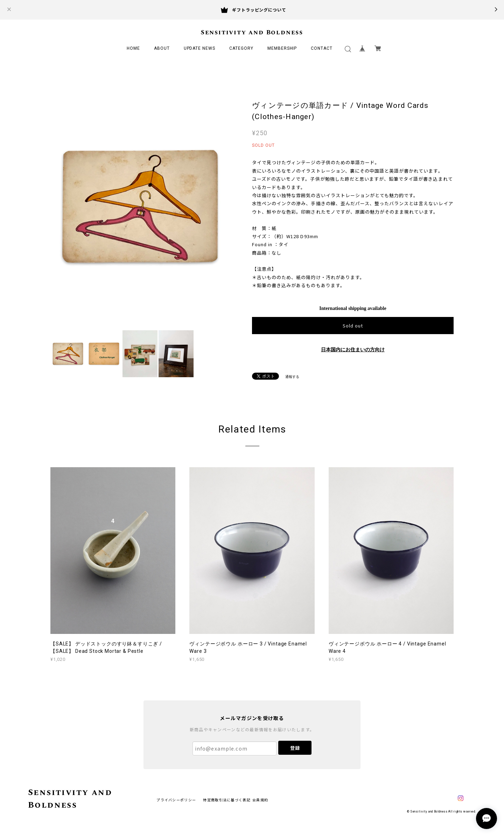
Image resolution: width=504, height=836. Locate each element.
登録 (295, 748)
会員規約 (260, 800)
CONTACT (322, 48)
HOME (133, 48)
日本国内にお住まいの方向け (353, 350)
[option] (140, 206)
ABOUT (162, 48)
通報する (292, 377)
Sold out (353, 326)
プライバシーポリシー (176, 800)
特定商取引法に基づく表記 (227, 800)
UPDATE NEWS (200, 48)
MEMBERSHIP (282, 48)
